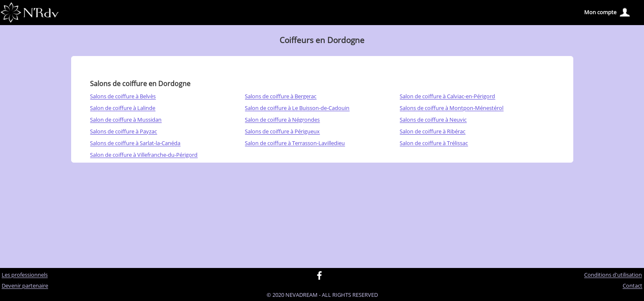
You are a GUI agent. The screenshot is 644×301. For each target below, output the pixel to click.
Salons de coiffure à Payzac (123, 132)
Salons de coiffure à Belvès (123, 97)
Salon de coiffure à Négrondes (282, 120)
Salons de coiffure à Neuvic (433, 120)
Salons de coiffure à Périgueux (282, 132)
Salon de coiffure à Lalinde (123, 108)
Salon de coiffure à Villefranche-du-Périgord (144, 155)
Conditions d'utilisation (613, 275)
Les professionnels (25, 275)
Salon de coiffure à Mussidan (126, 120)
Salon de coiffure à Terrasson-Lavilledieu (295, 143)
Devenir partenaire (25, 286)
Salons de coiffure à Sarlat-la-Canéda (135, 143)
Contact (632, 286)
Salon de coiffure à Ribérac (432, 132)
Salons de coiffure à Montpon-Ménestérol (452, 108)
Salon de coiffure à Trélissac (434, 143)
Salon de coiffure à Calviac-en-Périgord (447, 97)
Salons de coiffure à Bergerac (281, 97)
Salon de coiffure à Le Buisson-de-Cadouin (297, 108)
